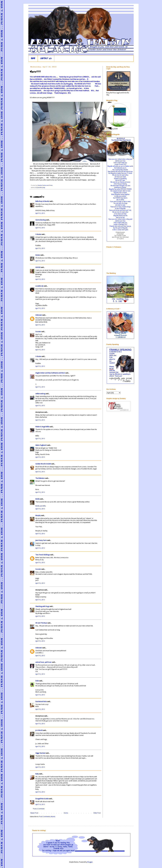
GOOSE (38, 267)
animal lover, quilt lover (43, 662)
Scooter (38, 332)
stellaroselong (40, 394)
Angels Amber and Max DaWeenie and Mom (50, 373)
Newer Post (34, 813)
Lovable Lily (39, 286)
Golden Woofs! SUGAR (43, 464)
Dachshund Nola (41, 702)
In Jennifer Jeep (40, 187)
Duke (37, 681)
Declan (38, 255)
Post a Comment (39, 809)
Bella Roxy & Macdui (42, 201)
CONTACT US (46, 58)
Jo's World (39, 730)
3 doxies (38, 234)
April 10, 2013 (40, 213)
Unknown (39, 315)
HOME (33, 58)
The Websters (40, 478)
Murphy (38, 516)
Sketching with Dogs (42, 606)
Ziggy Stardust (40, 753)
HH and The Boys (41, 623)
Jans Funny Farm (41, 540)
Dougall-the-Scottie (42, 799)
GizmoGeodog (40, 220)
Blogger (90, 862)
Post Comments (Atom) (47, 817)
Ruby (37, 774)
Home (66, 813)
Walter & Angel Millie (42, 427)
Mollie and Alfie (41, 506)
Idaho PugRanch (41, 445)
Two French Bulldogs (43, 555)
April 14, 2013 (40, 804)
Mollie (37, 499)
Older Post (97, 813)
